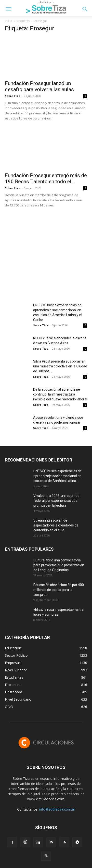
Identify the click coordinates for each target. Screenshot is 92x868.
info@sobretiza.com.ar (57, 809)
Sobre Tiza (13, 96)
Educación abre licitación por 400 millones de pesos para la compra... (59, 590)
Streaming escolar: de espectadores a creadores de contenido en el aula (56, 525)
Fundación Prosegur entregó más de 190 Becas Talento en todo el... (46, 178)
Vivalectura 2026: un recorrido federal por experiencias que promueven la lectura (56, 501)
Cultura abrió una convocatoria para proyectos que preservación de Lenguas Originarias (59, 565)
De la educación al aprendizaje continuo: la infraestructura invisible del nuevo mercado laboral (60, 394)
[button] (8, 9)
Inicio (9, 21)
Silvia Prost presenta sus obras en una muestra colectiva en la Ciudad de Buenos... (60, 366)
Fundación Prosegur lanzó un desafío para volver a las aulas (39, 86)
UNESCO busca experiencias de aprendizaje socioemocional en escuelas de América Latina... (58, 476)
